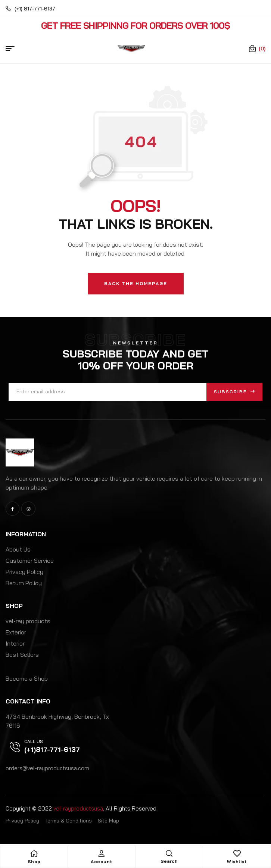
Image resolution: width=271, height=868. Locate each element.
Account (102, 861)
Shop (34, 861)
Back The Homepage (136, 283)
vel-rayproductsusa (78, 808)
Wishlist (237, 861)
